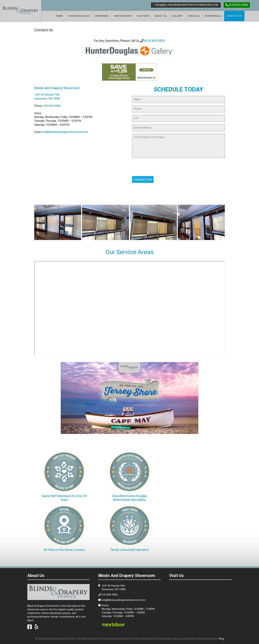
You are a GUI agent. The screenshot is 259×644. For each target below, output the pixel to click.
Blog (222, 639)
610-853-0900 (52, 106)
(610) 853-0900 (154, 41)
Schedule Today (143, 179)
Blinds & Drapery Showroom (21, 10)
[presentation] (158, 167)
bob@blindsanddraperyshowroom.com (186, 5)
